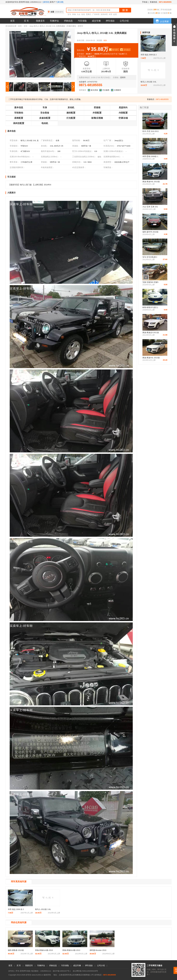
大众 (79, 14)
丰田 (110, 14)
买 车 (26, 21)
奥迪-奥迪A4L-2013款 (151, 182)
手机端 (145, 2)
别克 (83, 14)
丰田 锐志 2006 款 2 (149, 55)
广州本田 (96, 14)
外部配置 (97, 113)
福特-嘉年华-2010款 (150, 232)
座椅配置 (19, 118)
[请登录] (46, 2)
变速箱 (97, 107)
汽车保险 (82, 21)
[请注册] (60, 2)
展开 (174, 35)
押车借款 (110, 21)
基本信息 (19, 107)
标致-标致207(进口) (150, 307)
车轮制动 (19, 113)
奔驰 (74, 14)
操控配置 (71, 113)
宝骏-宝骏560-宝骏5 (150, 282)
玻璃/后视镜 (97, 118)
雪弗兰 (89, 14)
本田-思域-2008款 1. (151, 156)
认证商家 (162, 20)
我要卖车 (40, 21)
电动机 (45, 123)
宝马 (69, 14)
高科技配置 (19, 123)
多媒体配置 (45, 118)
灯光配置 (71, 118)
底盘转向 (123, 107)
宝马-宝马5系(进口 (150, 257)
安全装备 (45, 113)
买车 (26, 26)
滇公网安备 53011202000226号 (85, 971)
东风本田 (104, 14)
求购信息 (68, 21)
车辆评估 (54, 21)
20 (156, 13)
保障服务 (83, 90)
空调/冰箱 (123, 118)
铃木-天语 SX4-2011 (151, 131)
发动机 (71, 107)
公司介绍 (124, 21)
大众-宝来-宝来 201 (150, 207)
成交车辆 (96, 21)
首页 (12, 21)
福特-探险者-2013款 (16, 950)
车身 (45, 107)
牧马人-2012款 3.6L (149, 82)
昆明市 (80, 26)
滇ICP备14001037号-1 (62, 971)
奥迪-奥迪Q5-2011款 (151, 332)
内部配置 (123, 113)
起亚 (115, 14)
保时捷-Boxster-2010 (98, 950)
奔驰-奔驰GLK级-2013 (44, 950)
